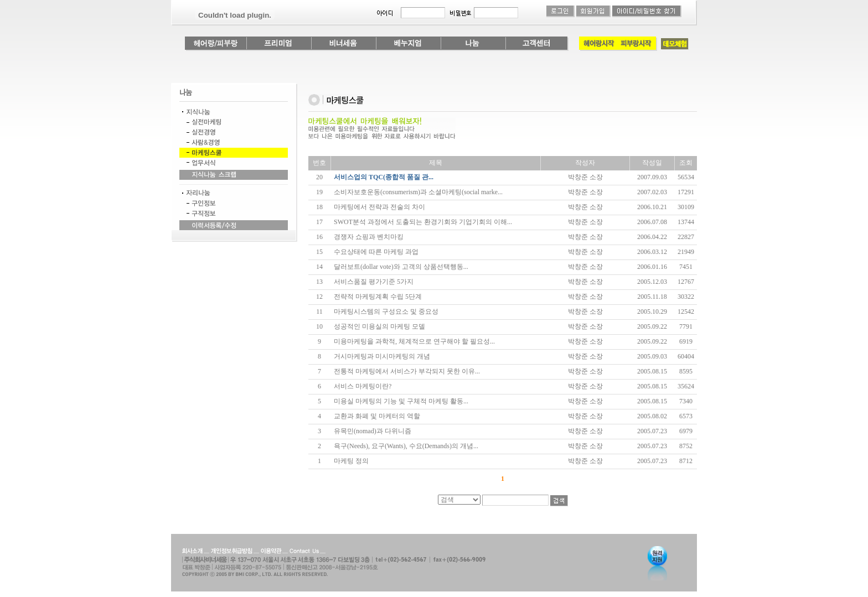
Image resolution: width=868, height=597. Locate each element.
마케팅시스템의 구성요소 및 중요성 (386, 312)
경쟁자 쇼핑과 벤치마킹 (369, 237)
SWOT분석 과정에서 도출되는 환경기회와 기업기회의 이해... (423, 222)
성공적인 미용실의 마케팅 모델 (379, 326)
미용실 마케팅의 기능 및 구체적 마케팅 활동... (401, 401)
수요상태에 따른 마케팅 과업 (376, 252)
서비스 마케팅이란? (363, 386)
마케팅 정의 (351, 461)
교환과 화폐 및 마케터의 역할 (377, 416)
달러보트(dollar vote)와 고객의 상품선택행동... (401, 267)
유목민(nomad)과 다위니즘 (373, 431)
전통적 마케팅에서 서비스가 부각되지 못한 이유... (407, 371)
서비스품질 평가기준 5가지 (374, 282)
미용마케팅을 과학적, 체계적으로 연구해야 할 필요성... (414, 341)
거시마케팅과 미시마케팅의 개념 (382, 356)
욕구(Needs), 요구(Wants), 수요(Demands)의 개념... (406, 446)
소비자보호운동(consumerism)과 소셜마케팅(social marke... (418, 192)
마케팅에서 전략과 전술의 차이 (379, 207)
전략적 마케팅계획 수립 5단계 (378, 297)
